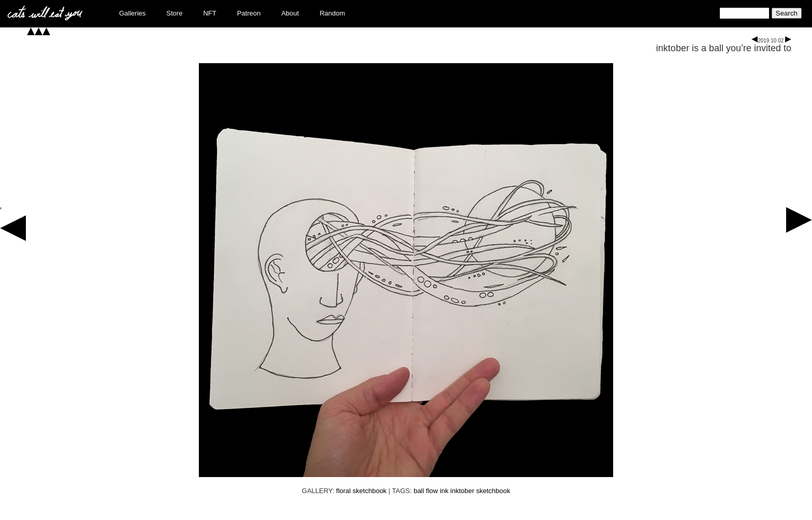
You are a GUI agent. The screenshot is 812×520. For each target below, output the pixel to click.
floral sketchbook (361, 491)
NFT (209, 13)
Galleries (132, 13)
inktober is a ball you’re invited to (724, 48)
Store (174, 13)
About (290, 13)
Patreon (249, 13)
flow (432, 491)
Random (332, 13)
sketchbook (493, 491)
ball (419, 491)
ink (444, 491)
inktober (462, 491)
